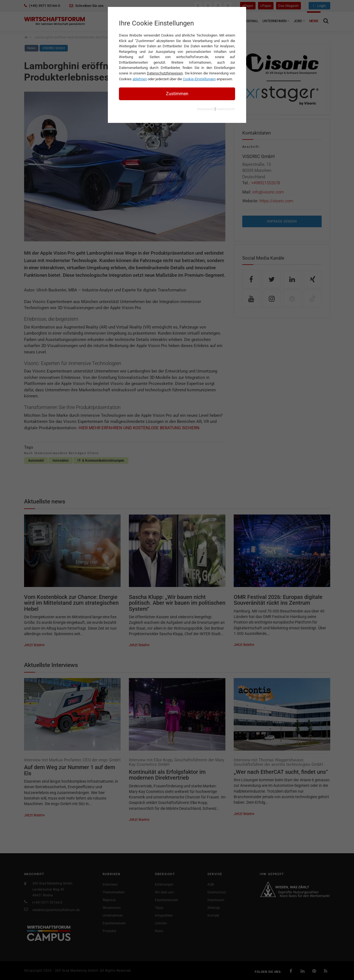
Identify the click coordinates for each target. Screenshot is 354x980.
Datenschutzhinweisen (165, 73)
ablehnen (140, 79)
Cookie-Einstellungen (199, 79)
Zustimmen (177, 94)
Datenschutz (226, 109)
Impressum (205, 109)
